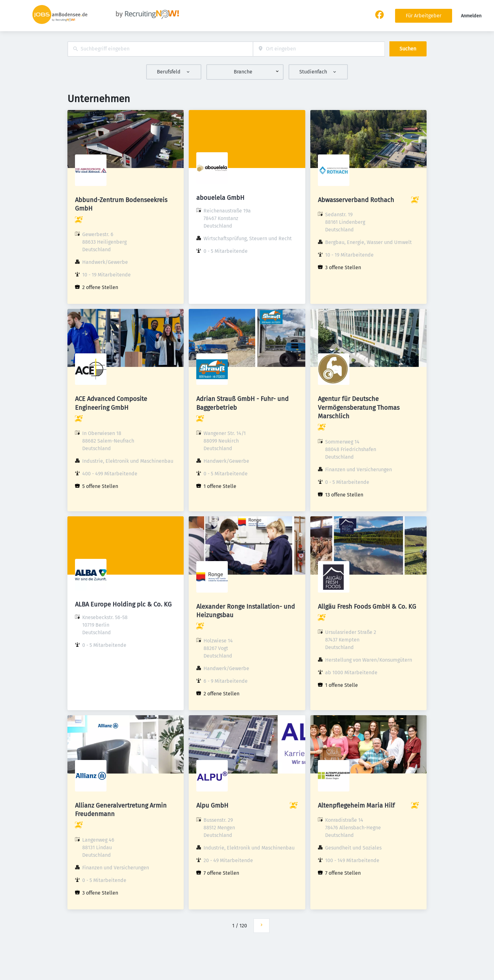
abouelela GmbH (220, 198)
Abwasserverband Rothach (356, 200)
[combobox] (160, 49)
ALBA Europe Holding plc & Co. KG (123, 604)
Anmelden (471, 16)
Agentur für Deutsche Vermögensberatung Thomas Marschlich (359, 407)
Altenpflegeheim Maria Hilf (356, 805)
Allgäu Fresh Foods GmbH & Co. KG (367, 606)
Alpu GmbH (212, 805)
